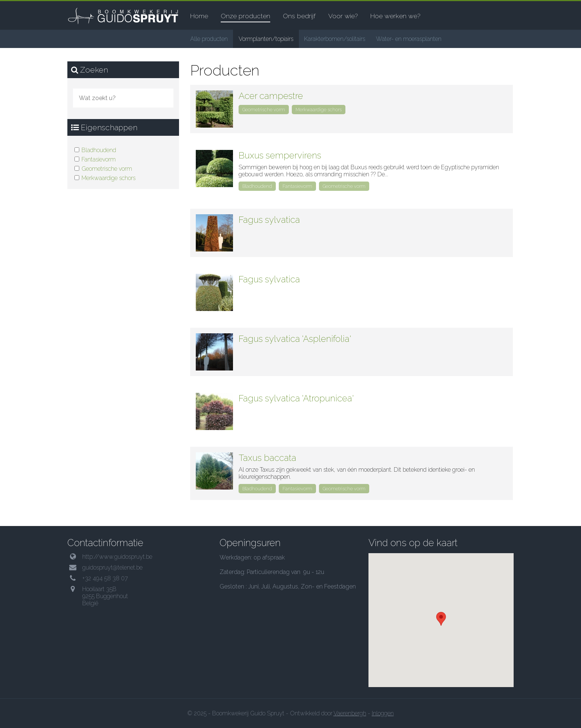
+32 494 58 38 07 (105, 578)
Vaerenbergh (350, 713)
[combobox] (123, 98)
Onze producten (245, 16)
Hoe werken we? (395, 16)
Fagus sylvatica (269, 220)
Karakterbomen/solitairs (335, 39)
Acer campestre (271, 96)
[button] (441, 619)
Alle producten (209, 39)
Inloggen (383, 713)
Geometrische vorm (107, 169)
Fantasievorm (99, 159)
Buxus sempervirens (280, 155)
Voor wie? (343, 16)
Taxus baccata (267, 458)
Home (199, 16)
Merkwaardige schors (108, 178)
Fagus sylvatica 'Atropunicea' (296, 398)
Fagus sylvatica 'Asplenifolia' (295, 339)
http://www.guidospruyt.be (117, 557)
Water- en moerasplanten (409, 39)
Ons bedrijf (299, 16)
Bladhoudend (99, 150)
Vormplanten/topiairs (266, 39)
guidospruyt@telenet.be (112, 567)
